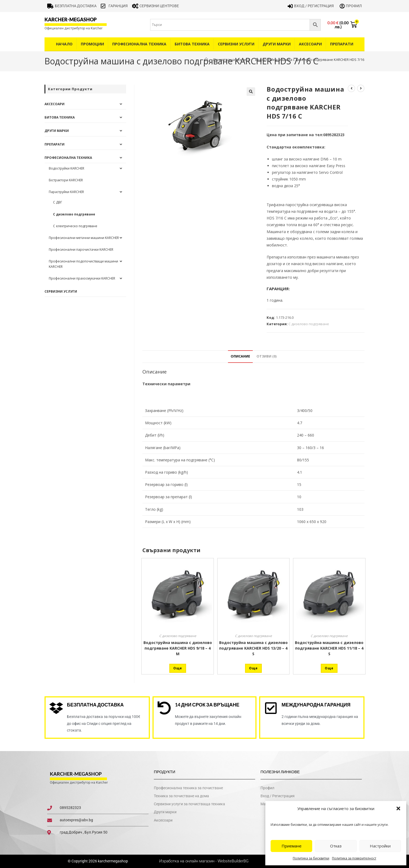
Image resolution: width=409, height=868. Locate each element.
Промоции (92, 44)
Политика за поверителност (354, 858)
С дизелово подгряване (309, 324)
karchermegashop (113, 861)
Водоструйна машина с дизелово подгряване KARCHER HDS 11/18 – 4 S (329, 648)
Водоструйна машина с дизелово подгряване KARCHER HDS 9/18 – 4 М (178, 648)
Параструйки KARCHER (66, 192)
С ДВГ (58, 202)
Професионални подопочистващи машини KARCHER (83, 264)
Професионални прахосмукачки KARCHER (82, 278)
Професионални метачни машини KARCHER (84, 238)
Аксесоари (310, 44)
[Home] (206, 60)
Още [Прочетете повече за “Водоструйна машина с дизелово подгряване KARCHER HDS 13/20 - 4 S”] (253, 668)
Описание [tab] (240, 356)
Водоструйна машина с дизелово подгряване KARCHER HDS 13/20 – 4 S (253, 648)
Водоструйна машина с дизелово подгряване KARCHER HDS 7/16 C (311, 60)
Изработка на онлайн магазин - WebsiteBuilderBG (204, 861)
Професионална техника (139, 44)
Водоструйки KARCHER (67, 168)
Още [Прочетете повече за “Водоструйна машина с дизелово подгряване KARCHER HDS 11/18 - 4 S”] (329, 668)
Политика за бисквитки (311, 858)
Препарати (342, 44)
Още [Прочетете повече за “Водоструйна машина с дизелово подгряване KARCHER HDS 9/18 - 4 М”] (178, 668)
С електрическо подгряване (75, 226)
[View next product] (361, 88)
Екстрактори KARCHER (66, 180)
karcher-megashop (71, 19)
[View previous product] (351, 88)
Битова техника (192, 44)
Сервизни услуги (236, 44)
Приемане (292, 846)
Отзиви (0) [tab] (266, 356)
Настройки (380, 846)
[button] (398, 808)
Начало (64, 44)
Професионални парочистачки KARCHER (81, 250)
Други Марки (277, 44)
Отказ (336, 846)
